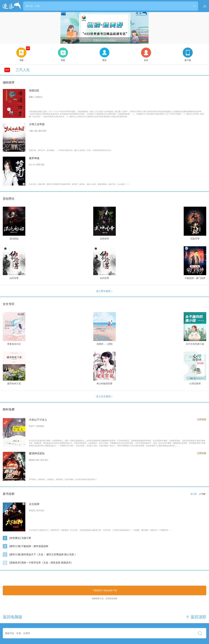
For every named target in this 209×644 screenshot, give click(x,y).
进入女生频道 (105, 396)
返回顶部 (196, 617)
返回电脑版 (13, 617)
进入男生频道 (105, 291)
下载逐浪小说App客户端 (105, 590)
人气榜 (202, 494)
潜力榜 (194, 494)
